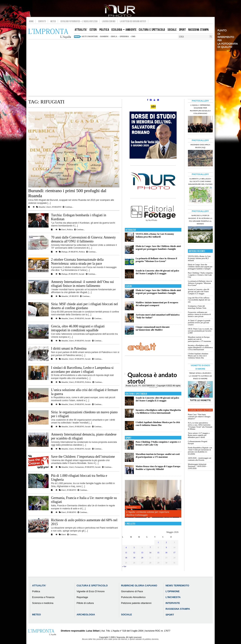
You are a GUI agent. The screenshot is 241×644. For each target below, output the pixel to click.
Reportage (82, 597)
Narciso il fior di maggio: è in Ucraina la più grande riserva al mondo (200, 220)
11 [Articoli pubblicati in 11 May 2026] (126, 553)
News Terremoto (177, 586)
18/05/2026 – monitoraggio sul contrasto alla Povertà (200, 459)
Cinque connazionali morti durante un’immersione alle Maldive (153, 328)
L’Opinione (172, 591)
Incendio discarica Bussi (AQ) (200, 146)
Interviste (173, 603)
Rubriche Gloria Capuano (139, 586)
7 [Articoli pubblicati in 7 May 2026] (150, 547)
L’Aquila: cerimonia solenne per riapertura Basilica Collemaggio (148, 513)
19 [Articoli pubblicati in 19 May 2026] (134, 558)
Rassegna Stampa (178, 609)
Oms (133, 36)
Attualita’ (39, 586)
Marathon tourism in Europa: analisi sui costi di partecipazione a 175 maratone (158, 456)
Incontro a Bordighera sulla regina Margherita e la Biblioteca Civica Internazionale (158, 411)
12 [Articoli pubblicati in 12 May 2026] (134, 553)
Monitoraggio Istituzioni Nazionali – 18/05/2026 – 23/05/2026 (198, 466)
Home (31, 21)
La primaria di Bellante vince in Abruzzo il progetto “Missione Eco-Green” (156, 260)
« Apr (124, 566)
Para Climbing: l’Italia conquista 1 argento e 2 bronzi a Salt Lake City (200, 275)
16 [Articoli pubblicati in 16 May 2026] (166, 553)
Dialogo (64, 252)
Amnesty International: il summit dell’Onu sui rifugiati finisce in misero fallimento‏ (82, 284)
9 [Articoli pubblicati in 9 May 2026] (166, 547)
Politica (70, 230)
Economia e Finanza (43, 597)
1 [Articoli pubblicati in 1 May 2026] (158, 542)
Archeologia (86, 615)
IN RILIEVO (57, 207)
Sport (129, 438)
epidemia (124, 36)
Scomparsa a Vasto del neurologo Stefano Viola (197, 307)
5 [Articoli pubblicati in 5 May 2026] (134, 547)
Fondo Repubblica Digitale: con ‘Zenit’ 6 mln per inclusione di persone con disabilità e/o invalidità (200, 451)
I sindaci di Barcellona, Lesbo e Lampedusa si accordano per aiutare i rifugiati (82, 370)
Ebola (114, 36)
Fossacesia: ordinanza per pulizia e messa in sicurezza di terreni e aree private (199, 314)
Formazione (79, 467)
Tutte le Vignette (200, 400)
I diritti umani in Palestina (69, 348)
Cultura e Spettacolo (136, 394)
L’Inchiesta (173, 597)
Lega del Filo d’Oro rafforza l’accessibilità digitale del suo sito (199, 300)
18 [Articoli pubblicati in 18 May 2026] (126, 558)
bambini (104, 36)
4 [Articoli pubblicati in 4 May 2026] (126, 547)
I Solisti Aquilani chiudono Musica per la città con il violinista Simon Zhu (158, 424)
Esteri (49, 207)
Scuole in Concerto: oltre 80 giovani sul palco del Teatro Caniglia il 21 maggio (157, 272)
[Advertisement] (120, 68)
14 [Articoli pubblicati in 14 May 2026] (150, 553)
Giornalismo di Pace (132, 591)
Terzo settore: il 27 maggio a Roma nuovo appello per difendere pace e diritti (199, 435)
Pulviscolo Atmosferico (133, 597)
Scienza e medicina (43, 603)
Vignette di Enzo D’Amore (91, 591)
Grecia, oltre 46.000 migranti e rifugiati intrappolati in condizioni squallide (78, 328)
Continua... (68, 207)
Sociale (82, 274)
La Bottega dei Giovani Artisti (133, 21)
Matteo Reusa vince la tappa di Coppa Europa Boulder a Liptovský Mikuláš (158, 468)
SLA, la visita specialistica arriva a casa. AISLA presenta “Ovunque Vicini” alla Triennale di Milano (200, 426)
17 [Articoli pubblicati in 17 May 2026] (174, 553)
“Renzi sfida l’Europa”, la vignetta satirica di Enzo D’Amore (200, 376)
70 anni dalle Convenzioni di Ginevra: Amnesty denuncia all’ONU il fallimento (83, 239)
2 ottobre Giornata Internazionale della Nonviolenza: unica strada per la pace (77, 262)
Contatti (42, 21)
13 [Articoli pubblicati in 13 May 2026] (142, 553)
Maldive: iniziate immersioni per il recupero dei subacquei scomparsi (157, 304)
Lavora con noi (109, 21)
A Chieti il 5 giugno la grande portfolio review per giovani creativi (199, 323)
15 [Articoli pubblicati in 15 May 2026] (158, 553)
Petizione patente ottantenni (136, 603)
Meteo (53, 21)
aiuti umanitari (90, 36)
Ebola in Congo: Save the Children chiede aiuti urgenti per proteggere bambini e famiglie (158, 248)
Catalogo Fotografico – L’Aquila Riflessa (79, 21)
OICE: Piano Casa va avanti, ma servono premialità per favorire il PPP (200, 331)
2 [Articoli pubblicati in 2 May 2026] (166, 542)
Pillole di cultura (85, 603)
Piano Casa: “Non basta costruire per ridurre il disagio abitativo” (199, 417)
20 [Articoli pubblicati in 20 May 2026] (142, 558)
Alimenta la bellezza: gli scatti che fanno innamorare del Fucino (200, 181)
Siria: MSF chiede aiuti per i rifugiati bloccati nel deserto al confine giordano (84, 306)
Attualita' (42, 207)
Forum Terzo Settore (201, 410)
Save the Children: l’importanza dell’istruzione (83, 457)
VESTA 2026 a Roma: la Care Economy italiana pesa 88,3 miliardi (155, 235)
